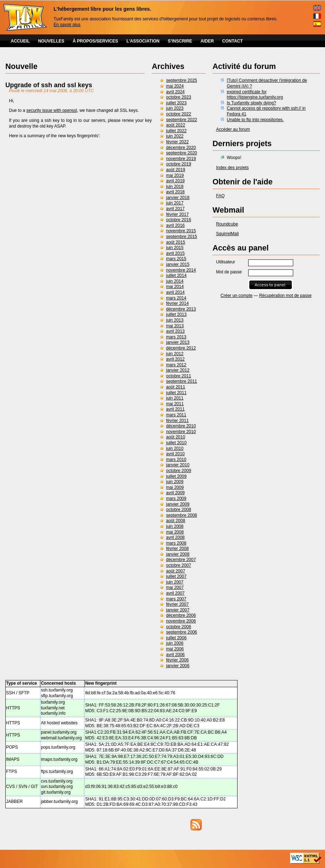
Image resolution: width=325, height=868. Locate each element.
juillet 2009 (176, 476)
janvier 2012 (178, 370)
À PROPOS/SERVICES (95, 41)
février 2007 (177, 604)
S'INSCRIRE (180, 41)
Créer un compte (237, 296)
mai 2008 (175, 532)
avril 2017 (175, 209)
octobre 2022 (179, 114)
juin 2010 (175, 448)
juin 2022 (175, 136)
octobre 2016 (179, 220)
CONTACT (232, 41)
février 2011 (177, 421)
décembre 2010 (181, 426)
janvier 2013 (178, 342)
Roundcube (227, 224)
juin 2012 (175, 354)
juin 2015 (175, 248)
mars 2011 (176, 415)
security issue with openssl (52, 110)
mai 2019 (175, 175)
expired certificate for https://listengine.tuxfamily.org (255, 95)
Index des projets (232, 168)
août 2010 (176, 437)
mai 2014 (175, 287)
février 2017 (177, 214)
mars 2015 (176, 259)
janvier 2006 (178, 666)
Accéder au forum (233, 129)
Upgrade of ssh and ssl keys (49, 85)
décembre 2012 (181, 348)
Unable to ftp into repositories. (255, 120)
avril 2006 (175, 655)
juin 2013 (175, 320)
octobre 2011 (179, 376)
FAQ (220, 196)
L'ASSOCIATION (143, 41)
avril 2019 (175, 181)
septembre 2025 (182, 80)
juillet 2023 (176, 103)
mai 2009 (175, 487)
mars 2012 (176, 365)
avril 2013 (175, 331)
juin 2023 (175, 108)
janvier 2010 (178, 465)
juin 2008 (175, 526)
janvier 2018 (178, 198)
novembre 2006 (181, 621)
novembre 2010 (181, 432)
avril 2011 (175, 409)
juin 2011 (175, 398)
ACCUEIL (20, 41)
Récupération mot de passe (286, 296)
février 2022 (177, 142)
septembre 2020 (182, 153)
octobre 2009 (179, 471)
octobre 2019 (179, 164)
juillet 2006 (176, 638)
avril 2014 (175, 292)
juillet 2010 (176, 443)
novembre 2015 (181, 231)
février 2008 (177, 549)
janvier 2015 (178, 264)
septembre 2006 (182, 632)
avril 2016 (175, 225)
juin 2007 (175, 582)
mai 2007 (175, 587)
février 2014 (177, 303)
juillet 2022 (176, 131)
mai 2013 (175, 326)
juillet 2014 (176, 276)
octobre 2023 (179, 97)
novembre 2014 (181, 270)
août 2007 (176, 571)
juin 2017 (175, 203)
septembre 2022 (182, 120)
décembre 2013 (181, 309)
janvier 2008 (178, 554)
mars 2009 (176, 499)
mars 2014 (176, 298)
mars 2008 (176, 543)
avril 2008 (175, 537)
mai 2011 (175, 404)
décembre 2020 (181, 148)
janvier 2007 (178, 610)
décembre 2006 (181, 615)
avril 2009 (175, 493)
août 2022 (176, 125)
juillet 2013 (176, 314)
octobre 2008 (179, 510)
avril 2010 (175, 454)
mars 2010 (176, 460)
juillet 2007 (176, 576)
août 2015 (176, 242)
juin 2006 (175, 643)
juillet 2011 (176, 393)
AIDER (207, 41)
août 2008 (176, 521)
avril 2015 (175, 253)
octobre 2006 (179, 627)
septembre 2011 (182, 381)
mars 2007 (176, 599)
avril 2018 (175, 192)
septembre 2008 (182, 515)
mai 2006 (175, 649)
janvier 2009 (178, 504)
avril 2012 (175, 359)
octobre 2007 (179, 565)
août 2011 (176, 387)
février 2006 (177, 660)
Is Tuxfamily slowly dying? (251, 103)
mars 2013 (176, 337)
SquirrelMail (227, 234)
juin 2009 (175, 482)
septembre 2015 (182, 237)
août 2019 (176, 170)
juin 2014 (175, 281)
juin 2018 (175, 187)
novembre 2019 (181, 159)
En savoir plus (67, 25)
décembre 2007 (181, 560)
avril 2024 (175, 92)
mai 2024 (175, 86)
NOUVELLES (51, 41)
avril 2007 (175, 593)
